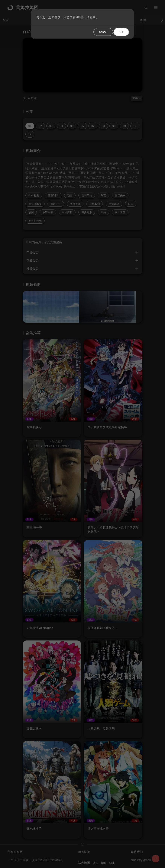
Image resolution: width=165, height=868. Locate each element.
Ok (121, 32)
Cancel (103, 32)
